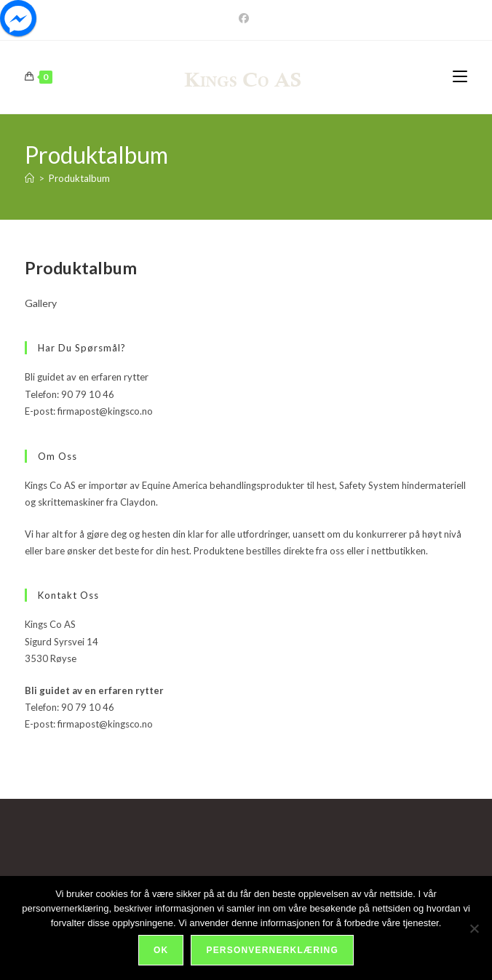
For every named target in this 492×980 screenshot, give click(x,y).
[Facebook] (246, 18)
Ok (161, 950)
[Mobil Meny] (460, 77)
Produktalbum (79, 178)
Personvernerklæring (272, 950)
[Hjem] (29, 178)
